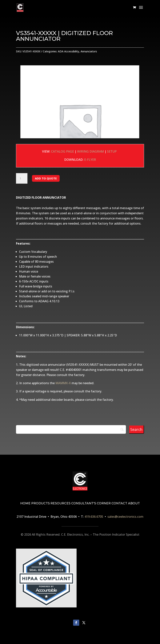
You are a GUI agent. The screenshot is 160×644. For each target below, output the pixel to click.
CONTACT (119, 503)
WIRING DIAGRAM (90, 151)
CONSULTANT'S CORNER (91, 503)
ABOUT (134, 503)
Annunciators (89, 51)
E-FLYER (90, 160)
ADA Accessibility (68, 51)
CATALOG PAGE (62, 151)
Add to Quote (46, 178)
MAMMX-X (63, 383)
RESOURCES (60, 503)
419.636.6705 (94, 517)
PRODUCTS (40, 503)
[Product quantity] (22, 178)
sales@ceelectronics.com (125, 517)
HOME (25, 503)
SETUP (113, 151)
